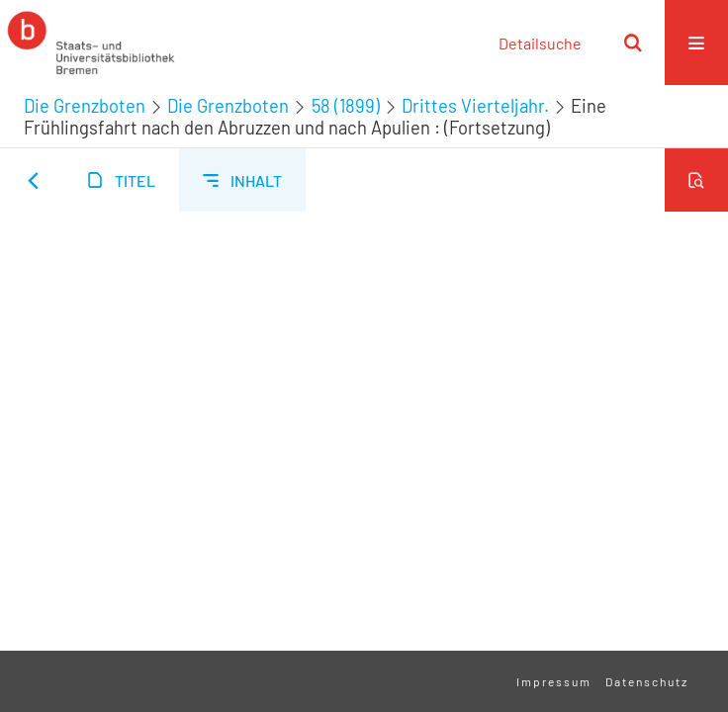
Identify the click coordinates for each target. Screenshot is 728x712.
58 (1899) (346, 106)
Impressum (554, 681)
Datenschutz (647, 681)
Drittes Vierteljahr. (475, 106)
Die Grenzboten (85, 106)
